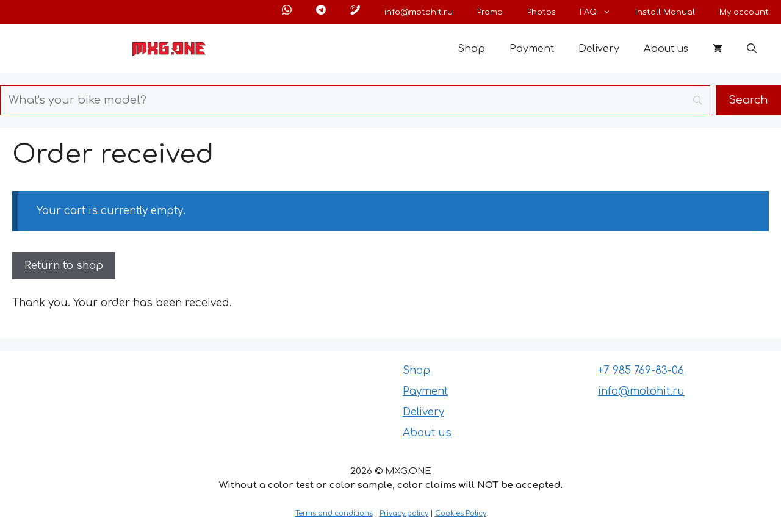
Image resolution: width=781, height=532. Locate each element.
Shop (471, 49)
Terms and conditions (334, 513)
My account (744, 12)
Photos (542, 12)
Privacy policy (404, 513)
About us (666, 49)
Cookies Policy (461, 513)
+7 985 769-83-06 (641, 371)
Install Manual (665, 12)
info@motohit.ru (419, 12)
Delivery (599, 49)
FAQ (602, 12)
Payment (532, 49)
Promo (490, 12)
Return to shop (64, 266)
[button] (752, 49)
